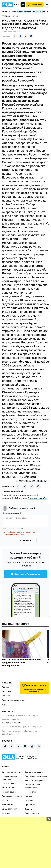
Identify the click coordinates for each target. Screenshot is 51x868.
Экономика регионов (12, 796)
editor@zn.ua (8, 734)
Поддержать (35, 5)
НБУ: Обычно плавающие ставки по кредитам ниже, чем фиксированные (22, 663)
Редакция (7, 691)
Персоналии (31, 792)
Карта (5, 704)
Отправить (25, 540)
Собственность (32, 813)
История (29, 801)
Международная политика (10, 778)
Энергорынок (8, 788)
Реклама (6, 696)
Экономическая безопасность (32, 786)
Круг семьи (30, 805)
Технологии (8, 805)
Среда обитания (10, 809)
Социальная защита (34, 772)
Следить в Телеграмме (25, 574)
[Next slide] (47, 12)
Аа (23, 5)
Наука (5, 800)
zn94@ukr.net (36, 727)
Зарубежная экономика (36, 776)
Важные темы (9, 12)
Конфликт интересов (35, 781)
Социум (29, 796)
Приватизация (9, 792)
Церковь (6, 813)
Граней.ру (42, 481)
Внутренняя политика (12, 772)
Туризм (28, 809)
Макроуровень (9, 783)
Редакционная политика (14, 700)
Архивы (6, 687)
